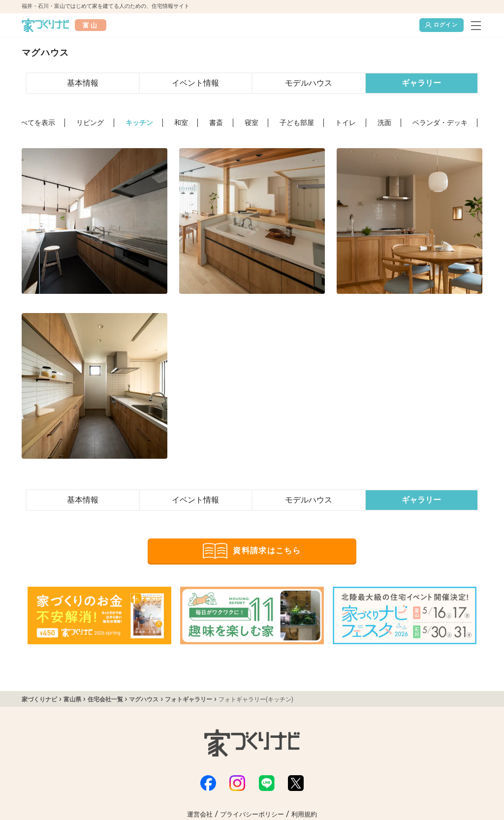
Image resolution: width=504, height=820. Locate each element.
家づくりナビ (39, 699)
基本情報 (83, 83)
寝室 (252, 123)
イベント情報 (195, 83)
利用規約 (304, 814)
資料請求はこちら (252, 551)
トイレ (346, 123)
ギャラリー (421, 83)
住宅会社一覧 (105, 699)
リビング (90, 123)
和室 (181, 123)
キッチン (139, 123)
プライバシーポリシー (252, 814)
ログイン (441, 25)
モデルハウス (309, 83)
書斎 (216, 123)
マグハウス (144, 699)
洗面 (384, 123)
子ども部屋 (297, 123)
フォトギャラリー (189, 699)
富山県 (72, 699)
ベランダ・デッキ (440, 123)
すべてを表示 (34, 123)
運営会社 (200, 814)
